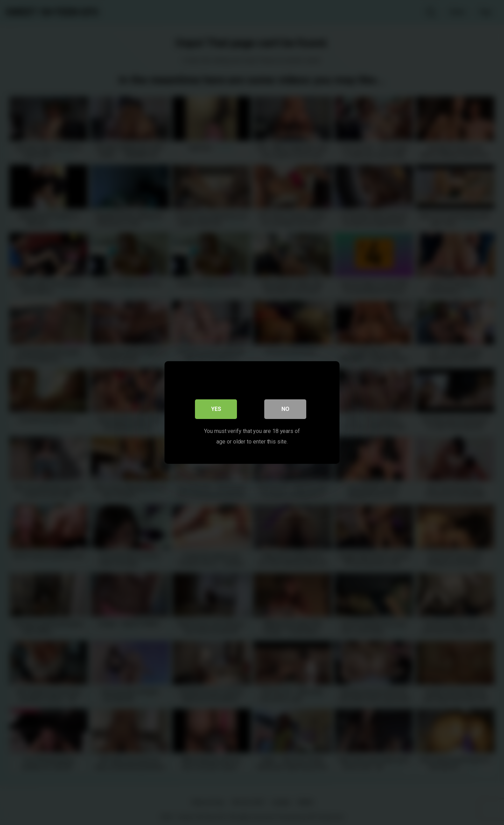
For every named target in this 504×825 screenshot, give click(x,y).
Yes (216, 409)
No (285, 409)
